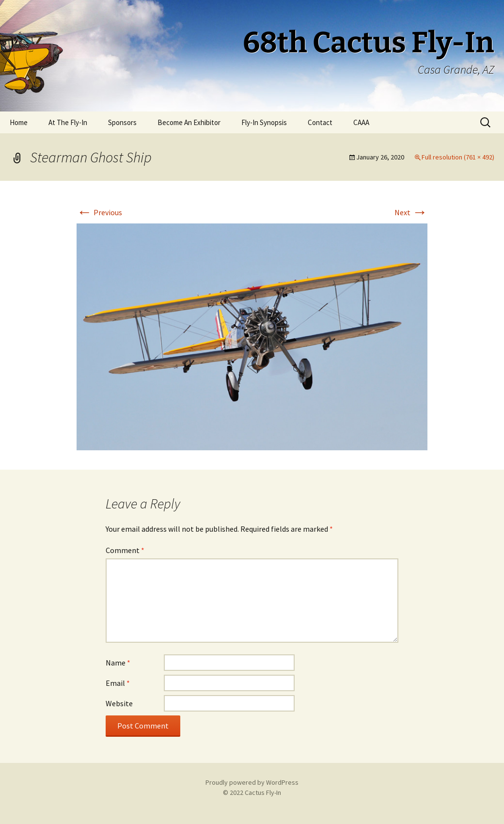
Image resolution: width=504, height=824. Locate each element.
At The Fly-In (68, 122)
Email (118, 683)
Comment (125, 550)
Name (118, 663)
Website (119, 703)
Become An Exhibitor (189, 122)
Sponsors (122, 122)
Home (19, 122)
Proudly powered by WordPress (252, 782)
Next (411, 212)
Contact (320, 122)
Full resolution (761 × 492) (458, 157)
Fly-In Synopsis (264, 122)
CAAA (361, 122)
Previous (99, 212)
